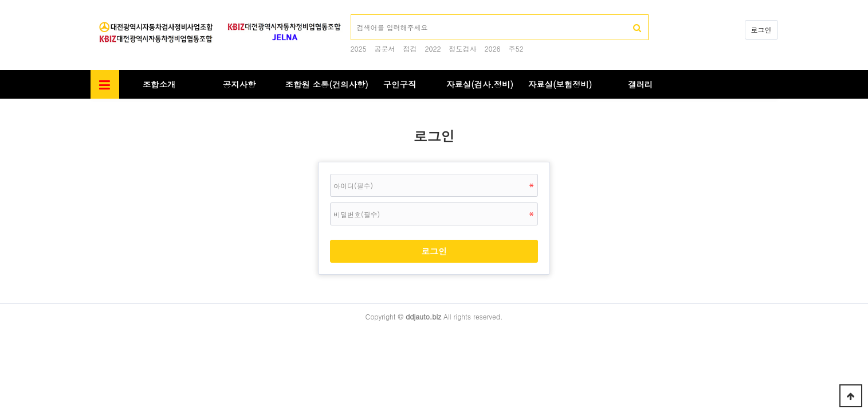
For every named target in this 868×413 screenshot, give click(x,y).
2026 (493, 48)
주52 (516, 48)
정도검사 (463, 48)
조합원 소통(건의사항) (327, 84)
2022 (433, 48)
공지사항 (239, 84)
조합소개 (159, 84)
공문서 (385, 48)
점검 (410, 48)
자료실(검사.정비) (480, 84)
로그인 (761, 30)
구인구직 (400, 84)
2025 (359, 48)
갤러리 (640, 84)
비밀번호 (91, 99)
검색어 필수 (351, 15)
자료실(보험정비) (560, 84)
